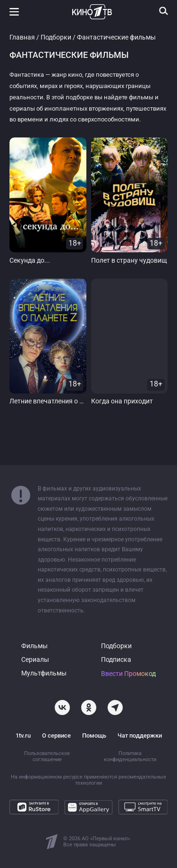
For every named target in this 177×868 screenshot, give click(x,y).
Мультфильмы (44, 673)
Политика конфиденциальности (130, 756)
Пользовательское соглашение (47, 756)
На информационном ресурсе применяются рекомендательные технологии (88, 780)
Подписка (116, 660)
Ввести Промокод (128, 674)
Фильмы (34, 646)
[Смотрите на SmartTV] (143, 807)
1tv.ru (23, 735)
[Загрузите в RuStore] (34, 807)
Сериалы (35, 660)
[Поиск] (164, 11)
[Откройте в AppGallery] (89, 807)
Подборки (56, 37)
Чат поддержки (140, 735)
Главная (22, 37)
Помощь (94, 735)
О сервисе (56, 735)
